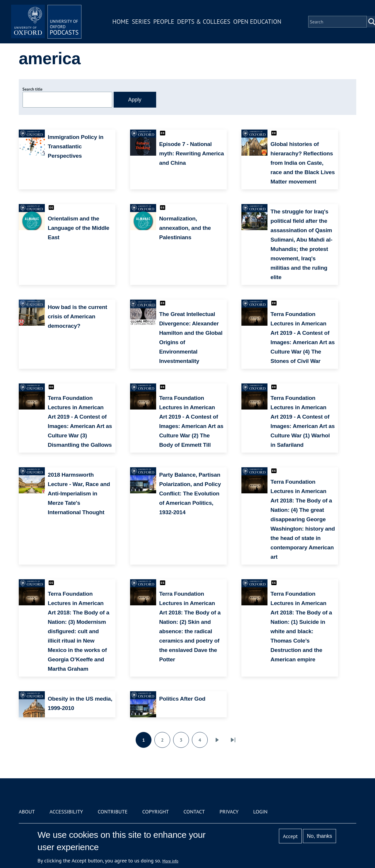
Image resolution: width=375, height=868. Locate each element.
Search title (33, 89)
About (27, 812)
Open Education (257, 22)
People (164, 22)
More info (170, 861)
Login (260, 812)
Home (121, 22)
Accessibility (66, 812)
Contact (194, 812)
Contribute (112, 812)
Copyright (155, 812)
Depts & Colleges (204, 22)
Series (141, 22)
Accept (290, 836)
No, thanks (319, 836)
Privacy (229, 812)
